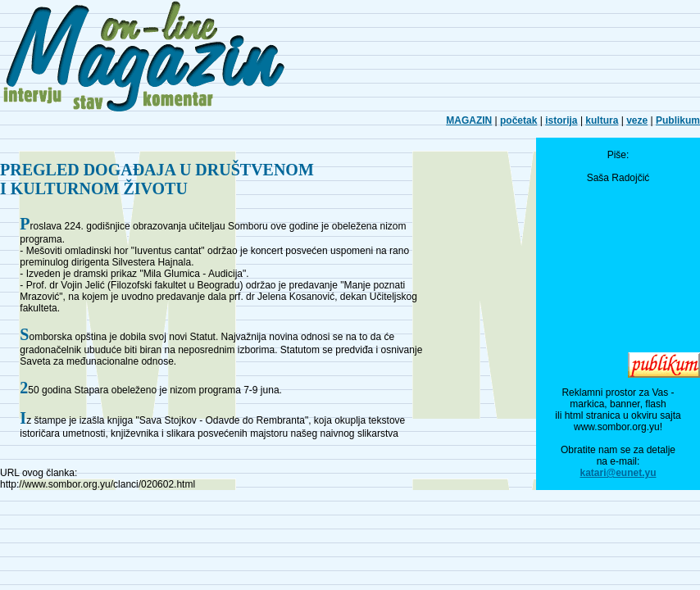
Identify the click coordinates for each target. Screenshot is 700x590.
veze (637, 120)
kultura (602, 120)
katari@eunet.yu (618, 473)
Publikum (678, 120)
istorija (561, 120)
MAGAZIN (469, 120)
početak (518, 120)
